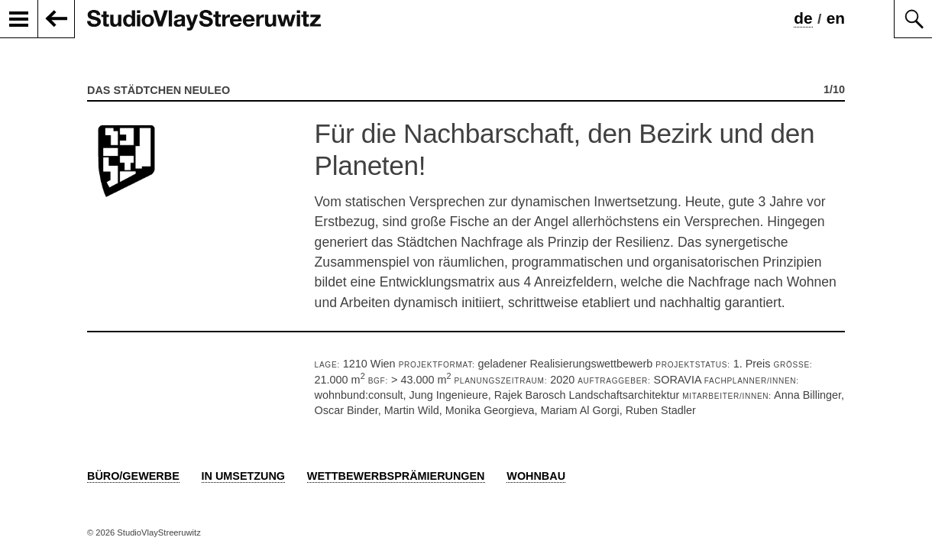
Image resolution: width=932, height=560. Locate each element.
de (803, 18)
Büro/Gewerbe (133, 476)
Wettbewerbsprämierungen (396, 476)
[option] (466, 217)
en (836, 18)
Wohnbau (536, 476)
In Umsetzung (244, 476)
